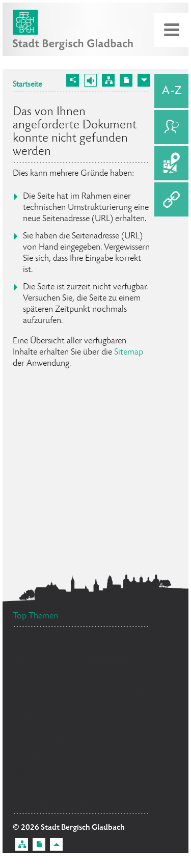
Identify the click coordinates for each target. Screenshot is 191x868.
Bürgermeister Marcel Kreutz (70, 757)
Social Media (115, 690)
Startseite (27, 85)
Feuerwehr (107, 661)
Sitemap (129, 352)
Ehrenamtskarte (46, 658)
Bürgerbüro (46, 674)
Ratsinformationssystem (62, 718)
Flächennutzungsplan (62, 802)
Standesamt (45, 773)
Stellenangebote (51, 737)
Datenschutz (116, 784)
